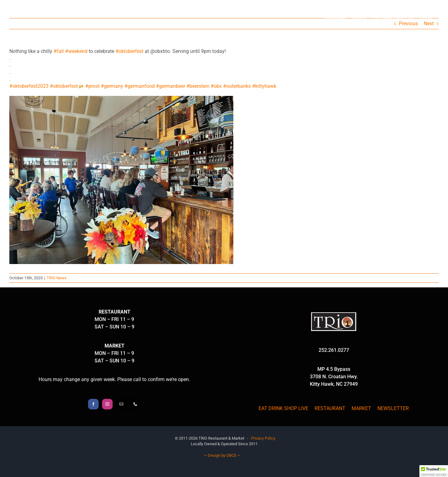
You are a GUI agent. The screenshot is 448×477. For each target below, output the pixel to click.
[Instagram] (107, 404)
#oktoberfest (129, 51)
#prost (92, 86)
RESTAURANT (330, 408)
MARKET (361, 408)
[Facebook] (93, 404)
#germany (112, 86)
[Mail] (121, 404)
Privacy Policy (263, 438)
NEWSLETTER (393, 408)
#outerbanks (237, 86)
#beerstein (198, 86)
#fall (59, 51)
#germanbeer (170, 86)
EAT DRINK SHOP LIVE (283, 408)
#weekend (76, 51)
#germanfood (140, 86)
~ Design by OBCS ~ (222, 455)
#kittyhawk (264, 86)
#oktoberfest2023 (29, 86)
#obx (216, 86)
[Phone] (135, 404)
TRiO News (57, 278)
